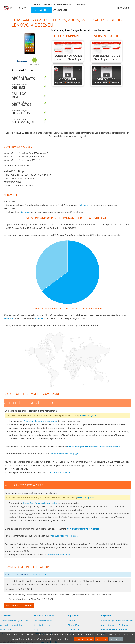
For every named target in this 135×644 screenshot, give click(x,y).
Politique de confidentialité (114, 629)
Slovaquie (25, 212)
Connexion (60, 10)
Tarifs (36, 4)
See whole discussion (19, 605)
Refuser (102, 639)
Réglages (116, 639)
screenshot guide (88, 415)
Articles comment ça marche (14, 621)
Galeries (80, 4)
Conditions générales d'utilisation (117, 621)
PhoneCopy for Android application (40, 421)
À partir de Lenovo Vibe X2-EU (68, 51)
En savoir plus (61, 639)
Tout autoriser (84, 639)
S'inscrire (41, 10)
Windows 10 (74, 629)
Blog (36, 629)
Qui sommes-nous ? (44, 621)
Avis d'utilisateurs (42, 625)
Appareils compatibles (57, 4)
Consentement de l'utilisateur (115, 625)
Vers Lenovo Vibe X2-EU (106, 51)
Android (71, 621)
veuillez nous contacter (60, 472)
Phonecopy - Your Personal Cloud (15, 8)
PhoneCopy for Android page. (64, 454)
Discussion (5, 629)
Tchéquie (83, 205)
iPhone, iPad (74, 625)
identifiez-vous (39, 575)
